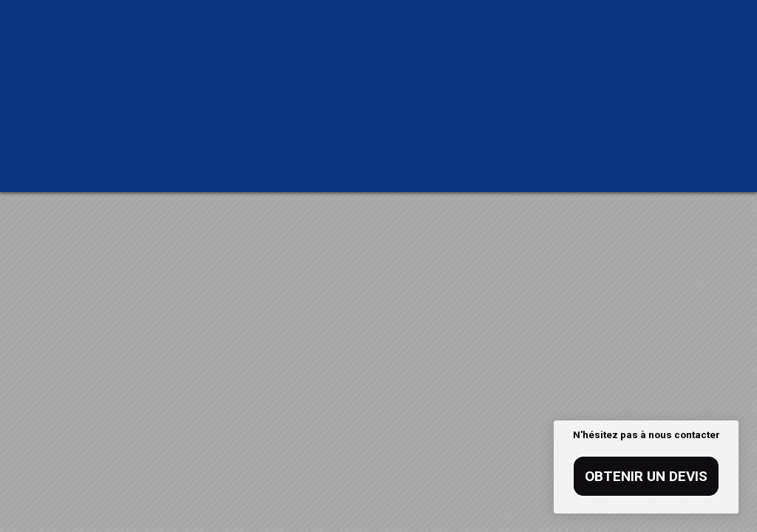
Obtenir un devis (646, 476)
